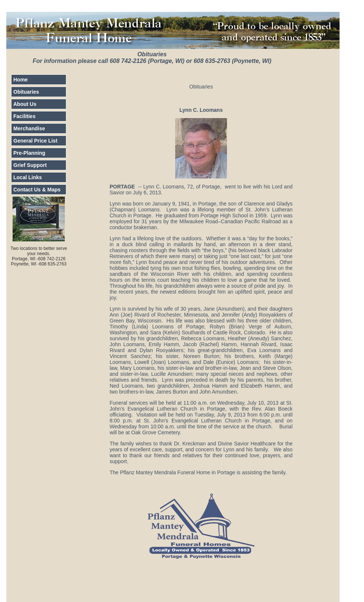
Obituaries (26, 92)
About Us (25, 104)
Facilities (24, 116)
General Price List (35, 141)
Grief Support (30, 165)
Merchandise (29, 128)
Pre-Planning (29, 153)
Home (21, 80)
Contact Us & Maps (37, 190)
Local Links (28, 177)
